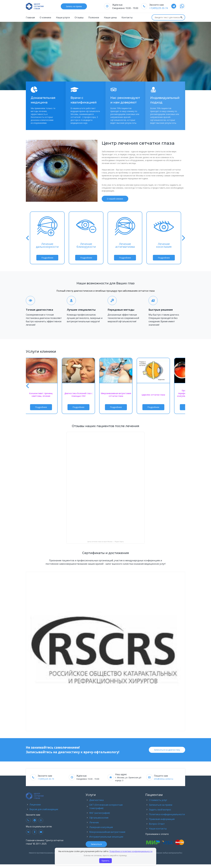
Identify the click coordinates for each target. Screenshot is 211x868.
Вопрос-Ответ (157, 824)
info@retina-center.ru (164, 779)
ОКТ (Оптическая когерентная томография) (106, 807)
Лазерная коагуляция (101, 827)
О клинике (45, 17)
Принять (105, 861)
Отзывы (79, 17)
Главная (30, 17)
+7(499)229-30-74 (159, 8)
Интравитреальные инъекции (106, 837)
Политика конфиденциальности (167, 815)
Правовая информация (162, 819)
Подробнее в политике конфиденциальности (131, 851)
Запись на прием (74, 6)
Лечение (94, 823)
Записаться (96, 844)
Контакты (127, 17)
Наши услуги (63, 17)
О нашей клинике (115, 199)
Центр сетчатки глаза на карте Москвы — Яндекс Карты (105, 542)
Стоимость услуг (158, 800)
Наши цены (110, 17)
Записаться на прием (161, 805)
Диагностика (96, 800)
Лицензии (35, 805)
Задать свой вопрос (160, 810)
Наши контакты (158, 829)
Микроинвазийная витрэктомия (107, 832)
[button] (28, 238)
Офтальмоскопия (99, 818)
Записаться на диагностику (167, 750)
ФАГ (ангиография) (100, 813)
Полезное (94, 17)
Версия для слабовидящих (44, 810)
